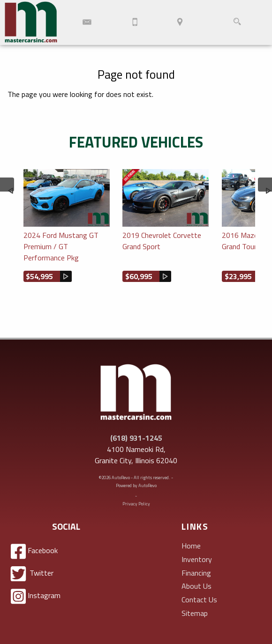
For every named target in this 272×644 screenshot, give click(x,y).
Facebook (34, 551)
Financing (196, 573)
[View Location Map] (180, 22)
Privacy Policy (136, 504)
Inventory (197, 559)
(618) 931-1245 (136, 438)
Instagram (36, 596)
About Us (196, 586)
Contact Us (199, 600)
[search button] (237, 22)
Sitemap (195, 613)
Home (191, 546)
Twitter (32, 574)
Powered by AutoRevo (136, 485)
